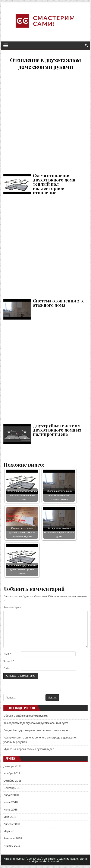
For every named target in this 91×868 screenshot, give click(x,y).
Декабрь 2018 (12, 766)
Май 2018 (10, 817)
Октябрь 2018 (12, 781)
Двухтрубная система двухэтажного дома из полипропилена (45, 371)
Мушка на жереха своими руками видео (29, 749)
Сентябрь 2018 (13, 788)
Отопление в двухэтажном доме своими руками (45, 63)
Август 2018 (11, 795)
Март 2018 (10, 831)
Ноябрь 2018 (12, 773)
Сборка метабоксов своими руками (26, 716)
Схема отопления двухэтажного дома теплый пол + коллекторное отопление (45, 121)
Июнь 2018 (11, 810)
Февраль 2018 (13, 838)
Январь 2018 (12, 846)
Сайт (7, 668)
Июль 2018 (11, 802)
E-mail (9, 661)
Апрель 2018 (12, 824)
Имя (7, 654)
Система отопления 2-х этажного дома (45, 246)
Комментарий (12, 607)
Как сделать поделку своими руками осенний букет (36, 723)
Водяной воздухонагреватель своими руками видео (36, 730)
